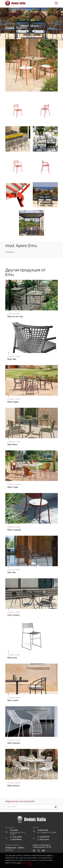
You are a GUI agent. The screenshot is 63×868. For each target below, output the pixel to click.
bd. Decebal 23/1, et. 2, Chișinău (17, 833)
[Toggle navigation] (56, 4)
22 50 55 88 (15, 837)
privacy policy (26, 863)
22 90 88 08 (43, 837)
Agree (30, 865)
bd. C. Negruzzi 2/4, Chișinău (47, 832)
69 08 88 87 (16, 839)
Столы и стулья (14, 10)
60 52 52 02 (43, 839)
